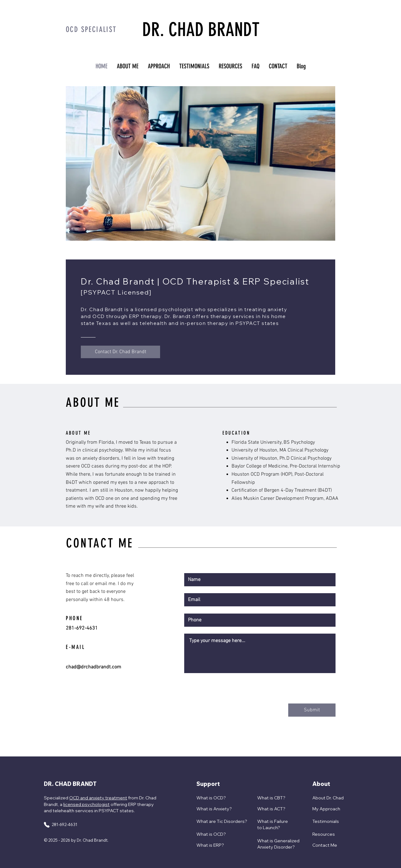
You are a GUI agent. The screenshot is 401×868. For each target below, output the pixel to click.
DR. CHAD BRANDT (201, 30)
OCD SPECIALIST (91, 29)
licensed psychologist (86, 804)
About (321, 784)
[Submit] (312, 710)
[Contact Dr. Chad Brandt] (120, 352)
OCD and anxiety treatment (98, 798)
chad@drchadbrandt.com (94, 667)
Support (208, 784)
